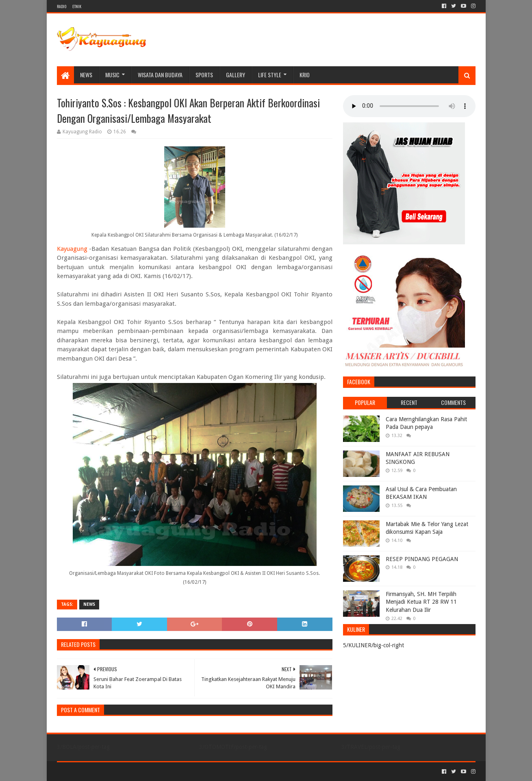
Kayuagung (72, 249)
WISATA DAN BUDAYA (160, 75)
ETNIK (77, 6)
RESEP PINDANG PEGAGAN (422, 559)
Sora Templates (102, 771)
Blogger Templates (149, 771)
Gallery (236, 75)
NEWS (86, 75)
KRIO (305, 75)
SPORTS (204, 75)
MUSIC (112, 75)
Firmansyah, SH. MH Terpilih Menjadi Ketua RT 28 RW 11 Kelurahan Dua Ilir (421, 602)
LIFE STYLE (270, 75)
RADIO (62, 6)
